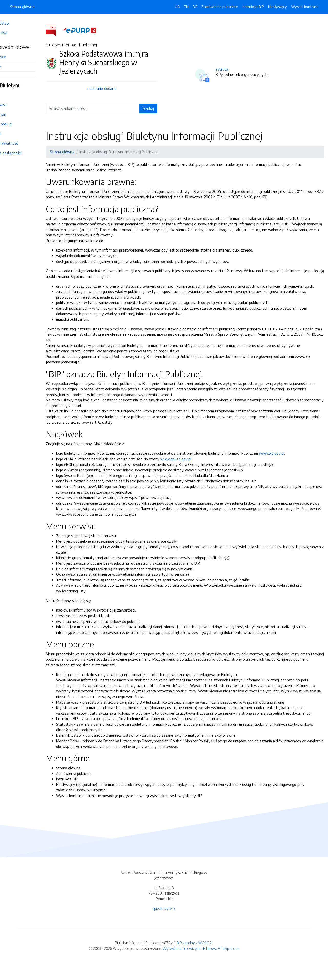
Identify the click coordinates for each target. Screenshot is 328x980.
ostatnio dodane (120, 88)
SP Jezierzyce (17, 57)
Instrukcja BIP (253, 7)
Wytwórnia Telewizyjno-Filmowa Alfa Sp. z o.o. (201, 965)
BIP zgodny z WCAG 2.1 (195, 959)
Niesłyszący (278, 7)
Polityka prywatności (23, 143)
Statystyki (15, 134)
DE (195, 7)
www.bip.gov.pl (294, 464)
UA (177, 7)
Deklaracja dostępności (25, 153)
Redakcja (14, 95)
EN (186, 7)
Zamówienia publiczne (220, 7)
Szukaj (161, 108)
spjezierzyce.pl (164, 925)
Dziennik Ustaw (19, 23)
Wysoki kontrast (305, 7)
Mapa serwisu (17, 105)
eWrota (233, 69)
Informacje (15, 67)
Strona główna (22, 7)
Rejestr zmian (17, 114)
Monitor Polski (18, 33)
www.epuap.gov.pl (198, 470)
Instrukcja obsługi (20, 124)
